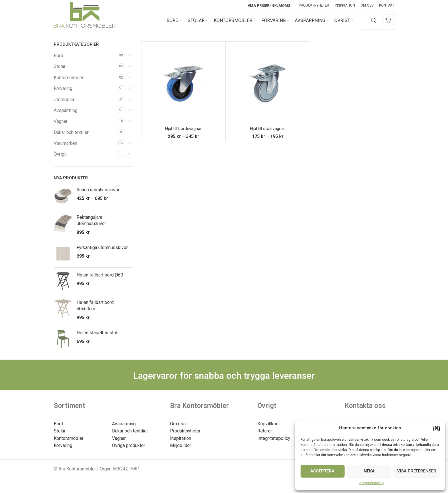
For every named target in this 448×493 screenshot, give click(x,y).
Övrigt (60, 159)
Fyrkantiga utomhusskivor (102, 252)
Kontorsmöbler (69, 82)
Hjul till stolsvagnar (268, 133)
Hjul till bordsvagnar (183, 133)
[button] (437, 428)
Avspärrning (66, 115)
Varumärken (65, 148)
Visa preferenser (417, 471)
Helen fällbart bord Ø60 (100, 279)
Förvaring (63, 93)
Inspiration (181, 443)
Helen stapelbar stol (97, 337)
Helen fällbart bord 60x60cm (95, 310)
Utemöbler (64, 104)
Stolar (60, 71)
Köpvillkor (267, 428)
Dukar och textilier (130, 435)
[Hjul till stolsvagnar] (268, 88)
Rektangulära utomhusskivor (91, 225)
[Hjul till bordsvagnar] (183, 88)
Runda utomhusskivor (98, 194)
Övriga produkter (129, 450)
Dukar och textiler (71, 137)
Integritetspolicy (372, 483)
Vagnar (61, 126)
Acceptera (322, 471)
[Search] (374, 23)
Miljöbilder (181, 450)
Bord (58, 60)
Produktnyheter (185, 435)
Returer (265, 435)
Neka (369, 471)
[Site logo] (85, 22)
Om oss (178, 428)
